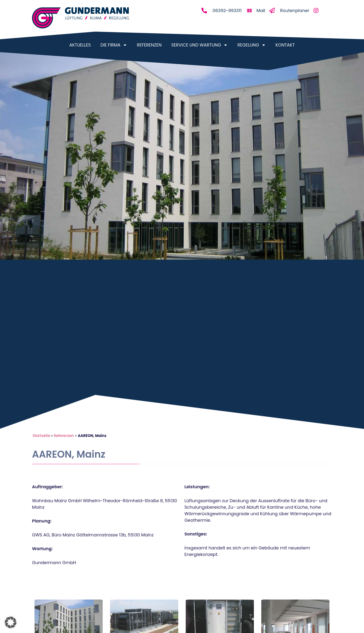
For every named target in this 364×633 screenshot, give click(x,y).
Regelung (252, 45)
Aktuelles (80, 45)
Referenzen (149, 45)
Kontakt (285, 45)
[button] (11, 622)
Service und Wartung (199, 45)
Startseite (41, 436)
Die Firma (114, 45)
